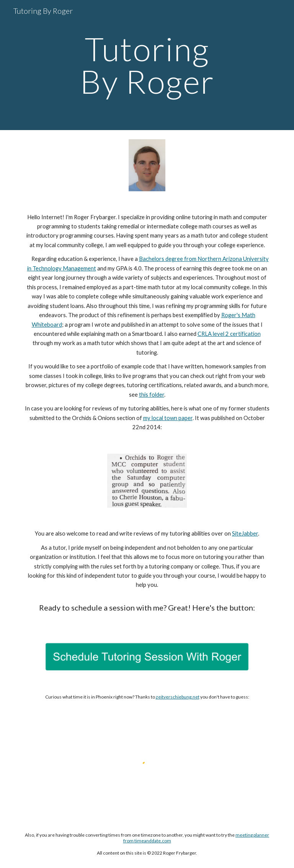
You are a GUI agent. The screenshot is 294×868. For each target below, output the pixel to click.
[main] (147, 65)
